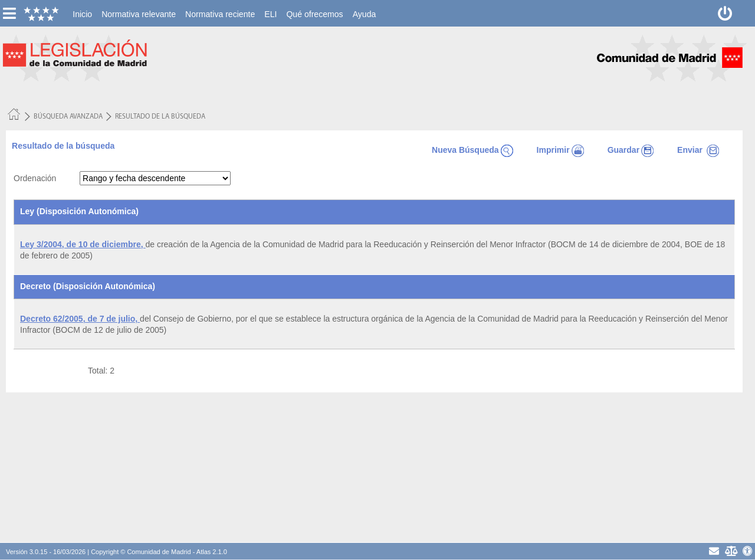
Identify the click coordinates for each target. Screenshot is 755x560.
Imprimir (560, 150)
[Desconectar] (725, 13)
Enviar (698, 150)
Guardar (631, 150)
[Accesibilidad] (748, 551)
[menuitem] (82, 14)
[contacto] (714, 551)
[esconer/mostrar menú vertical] (9, 13)
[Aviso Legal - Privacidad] (731, 551)
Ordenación (35, 178)
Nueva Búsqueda (472, 150)
